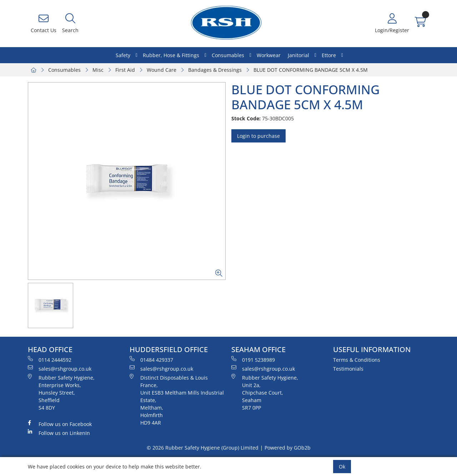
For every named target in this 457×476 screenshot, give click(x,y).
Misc (98, 70)
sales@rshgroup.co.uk (60, 369)
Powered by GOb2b (288, 448)
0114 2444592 (50, 360)
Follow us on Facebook (60, 424)
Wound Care (162, 70)
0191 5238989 (253, 360)
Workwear (269, 55)
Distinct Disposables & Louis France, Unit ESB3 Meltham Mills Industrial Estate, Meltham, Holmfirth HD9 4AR (177, 400)
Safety (123, 55)
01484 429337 (151, 360)
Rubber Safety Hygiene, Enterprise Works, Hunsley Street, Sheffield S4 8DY (61, 392)
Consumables (228, 55)
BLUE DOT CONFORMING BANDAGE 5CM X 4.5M (311, 70)
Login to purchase (258, 136)
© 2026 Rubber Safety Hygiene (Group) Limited (203, 448)
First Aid (125, 70)
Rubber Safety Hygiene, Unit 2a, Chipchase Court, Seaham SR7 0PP (265, 392)
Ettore (329, 55)
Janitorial (298, 55)
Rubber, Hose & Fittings (171, 55)
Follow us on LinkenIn (59, 433)
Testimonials (348, 369)
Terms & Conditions (357, 360)
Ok (342, 467)
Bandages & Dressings (215, 70)
